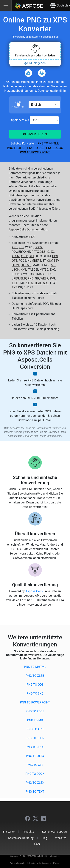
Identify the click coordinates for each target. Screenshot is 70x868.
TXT (14, 287)
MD (53, 265)
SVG (52, 278)
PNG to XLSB (16, 148)
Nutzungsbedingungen (20, 91)
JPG (50, 274)
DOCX (39, 247)
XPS (15, 247)
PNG (32, 237)
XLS (43, 252)
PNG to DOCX (35, 774)
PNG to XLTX (35, 756)
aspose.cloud (51, 37)
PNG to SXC (55, 148)
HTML (16, 265)
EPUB (15, 274)
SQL (46, 283)
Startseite (9, 832)
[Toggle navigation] (6, 6)
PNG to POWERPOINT (35, 152)
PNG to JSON (35, 738)
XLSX (50, 252)
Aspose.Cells (34, 591)
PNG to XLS (35, 765)
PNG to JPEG (35, 747)
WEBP (44, 278)
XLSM (16, 256)
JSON (16, 270)
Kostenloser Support (54, 832)
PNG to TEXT (35, 792)
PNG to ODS (36, 148)
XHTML (26, 265)
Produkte (28, 832)
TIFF (15, 283)
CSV (50, 261)
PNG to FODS (35, 711)
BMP (23, 278)
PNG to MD (35, 720)
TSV (56, 261)
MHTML (36, 283)
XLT (32, 256)
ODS (55, 256)
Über (37, 844)
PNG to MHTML (49, 143)
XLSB (24, 256)
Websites (61, 838)
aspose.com (33, 37)
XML (24, 270)
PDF (21, 247)
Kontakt (57, 863)
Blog (44, 838)
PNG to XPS (35, 729)
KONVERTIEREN (35, 134)
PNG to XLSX (35, 783)
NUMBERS (34, 261)
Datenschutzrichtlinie (52, 91)
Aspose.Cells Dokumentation (28, 229)
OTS (15, 261)
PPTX (35, 252)
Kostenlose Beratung (21, 838)
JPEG (15, 278)
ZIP (28, 283)
